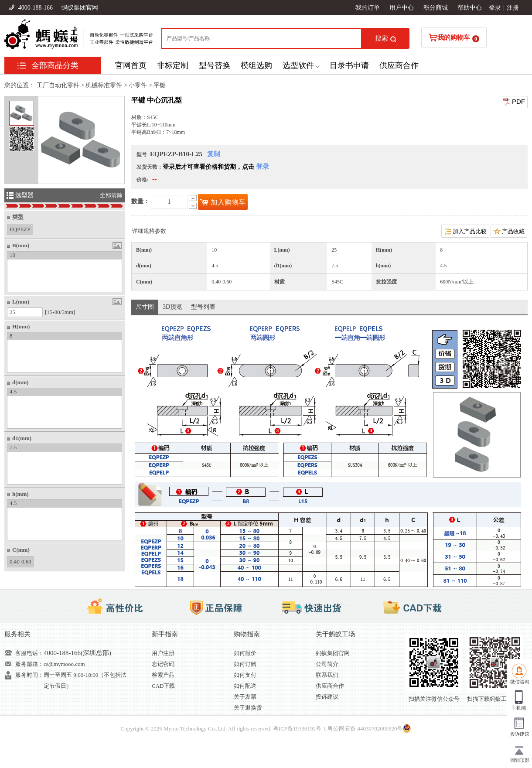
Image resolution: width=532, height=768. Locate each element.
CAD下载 (163, 686)
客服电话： (29, 653)
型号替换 (215, 65)
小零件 (138, 85)
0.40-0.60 (20, 561)
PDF (514, 102)
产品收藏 (509, 231)
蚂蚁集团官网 (80, 8)
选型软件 (298, 65)
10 (12, 255)
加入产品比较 (465, 231)
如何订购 (245, 664)
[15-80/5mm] (60, 312)
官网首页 (131, 65)
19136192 (304, 729)
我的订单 (368, 8)
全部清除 (111, 195)
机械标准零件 (104, 85)
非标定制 (173, 65)
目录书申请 (349, 65)
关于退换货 (248, 708)
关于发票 (245, 697)
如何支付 (245, 675)
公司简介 (327, 664)
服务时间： (29, 675)
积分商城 (436, 8)
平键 (160, 85)
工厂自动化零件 (58, 85)
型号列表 (203, 307)
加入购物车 (223, 202)
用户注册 (163, 653)
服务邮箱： (29, 664)
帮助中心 (470, 8)
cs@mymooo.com (64, 664)
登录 (495, 8)
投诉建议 (327, 697)
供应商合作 (399, 65)
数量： (140, 201)
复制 (214, 154)
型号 (142, 154)
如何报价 (245, 653)
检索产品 (163, 675)
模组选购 (256, 65)
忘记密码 (163, 664)
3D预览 (172, 307)
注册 (513, 8)
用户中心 (402, 8)
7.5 (13, 447)
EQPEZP (20, 228)
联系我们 (327, 675)
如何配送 (245, 686)
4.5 (13, 391)
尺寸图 (145, 307)
